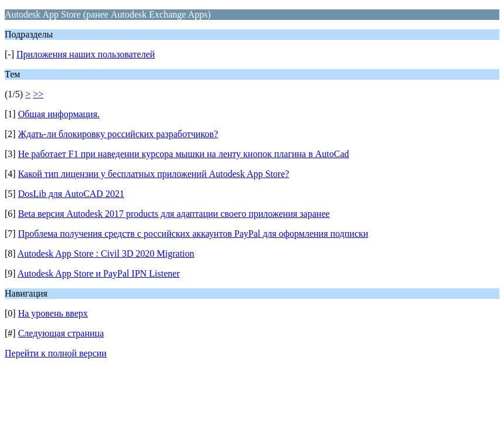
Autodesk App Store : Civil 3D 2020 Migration (106, 253)
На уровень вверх (53, 313)
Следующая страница (61, 333)
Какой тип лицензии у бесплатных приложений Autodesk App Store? (154, 174)
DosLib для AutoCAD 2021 (71, 194)
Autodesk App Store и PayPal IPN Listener (99, 273)
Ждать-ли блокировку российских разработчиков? (118, 134)
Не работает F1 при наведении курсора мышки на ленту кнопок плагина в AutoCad (184, 154)
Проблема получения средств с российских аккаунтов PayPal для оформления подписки (193, 234)
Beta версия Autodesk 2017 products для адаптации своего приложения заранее (174, 214)
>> (38, 94)
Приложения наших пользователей (86, 54)
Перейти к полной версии (56, 353)
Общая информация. (59, 114)
